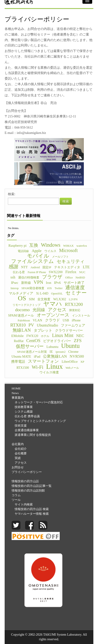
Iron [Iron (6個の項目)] (49, 283)
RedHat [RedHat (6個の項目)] (19, 341)
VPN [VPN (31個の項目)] (38, 282)
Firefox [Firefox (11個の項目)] (71, 272)
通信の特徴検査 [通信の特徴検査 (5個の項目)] (29, 278)
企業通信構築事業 (27, 430)
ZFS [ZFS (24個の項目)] (78, 341)
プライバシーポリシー (27, 472)
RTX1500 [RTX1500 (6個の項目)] (23, 368)
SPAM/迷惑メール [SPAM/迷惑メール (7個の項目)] (21, 315)
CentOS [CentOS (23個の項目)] (33, 341)
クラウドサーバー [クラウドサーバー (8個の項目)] (69, 330)
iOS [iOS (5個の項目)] (49, 288)
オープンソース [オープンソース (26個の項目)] (53, 315)
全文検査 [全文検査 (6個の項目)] (44, 299)
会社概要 (21, 453)
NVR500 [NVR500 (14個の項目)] (77, 356)
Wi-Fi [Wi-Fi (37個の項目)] (38, 367)
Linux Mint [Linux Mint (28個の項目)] (63, 335)
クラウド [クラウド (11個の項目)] (52, 320)
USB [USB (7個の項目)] (66, 320)
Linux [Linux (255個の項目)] (54, 366)
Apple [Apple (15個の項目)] (36, 251)
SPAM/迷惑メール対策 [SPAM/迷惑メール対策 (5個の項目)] (32, 352)
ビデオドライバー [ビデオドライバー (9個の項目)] (57, 341)
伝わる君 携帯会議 (27, 416)
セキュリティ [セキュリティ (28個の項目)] (71, 261)
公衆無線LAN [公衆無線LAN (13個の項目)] (55, 356)
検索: (12, 194)
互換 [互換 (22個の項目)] (34, 245)
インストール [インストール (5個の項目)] (81, 316)
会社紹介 (21, 449)
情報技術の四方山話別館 (28, 490)
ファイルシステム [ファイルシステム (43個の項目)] (33, 261)
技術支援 (21, 426)
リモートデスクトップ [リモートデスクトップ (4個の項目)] (26, 305)
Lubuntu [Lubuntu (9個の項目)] (52, 347)
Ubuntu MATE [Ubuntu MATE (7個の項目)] (21, 356)
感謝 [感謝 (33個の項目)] (13, 267)
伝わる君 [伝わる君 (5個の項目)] (19, 272)
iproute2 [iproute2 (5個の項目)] (60, 352)
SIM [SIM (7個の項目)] (32, 299)
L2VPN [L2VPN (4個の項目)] (73, 299)
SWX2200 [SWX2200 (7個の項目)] (56, 272)
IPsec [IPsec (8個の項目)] (15, 283)
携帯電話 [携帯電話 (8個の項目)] (18, 362)
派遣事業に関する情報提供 (33, 435)
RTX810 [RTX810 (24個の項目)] (18, 325)
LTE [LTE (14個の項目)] (86, 267)
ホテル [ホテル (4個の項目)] (45, 336)
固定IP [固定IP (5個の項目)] (47, 267)
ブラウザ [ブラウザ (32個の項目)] (52, 277)
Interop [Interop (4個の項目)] (15, 288)
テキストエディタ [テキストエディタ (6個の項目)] (67, 267)
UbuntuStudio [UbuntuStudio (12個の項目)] (47, 325)
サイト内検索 (24, 504)
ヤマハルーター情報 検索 (32, 514)
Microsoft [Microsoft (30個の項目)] (69, 250)
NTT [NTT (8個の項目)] (24, 267)
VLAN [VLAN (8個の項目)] (38, 320)
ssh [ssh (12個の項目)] (13, 277)
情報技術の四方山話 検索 (32, 509)
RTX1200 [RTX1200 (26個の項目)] (74, 304)
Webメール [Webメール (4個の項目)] (72, 368)
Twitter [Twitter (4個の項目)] (59, 288)
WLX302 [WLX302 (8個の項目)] (60, 299)
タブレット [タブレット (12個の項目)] (43, 330)
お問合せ (18, 467)
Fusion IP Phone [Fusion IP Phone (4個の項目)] (37, 272)
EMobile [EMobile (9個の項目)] (18, 336)
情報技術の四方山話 (25, 481)
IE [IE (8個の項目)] (51, 352)
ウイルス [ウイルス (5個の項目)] (50, 251)
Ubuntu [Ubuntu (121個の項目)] (70, 346)
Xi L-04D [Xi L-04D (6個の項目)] (42, 293)
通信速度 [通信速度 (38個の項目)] (75, 288)
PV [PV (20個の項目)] (31, 325)
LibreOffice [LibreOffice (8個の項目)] (70, 362)
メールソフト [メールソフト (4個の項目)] (60, 257)
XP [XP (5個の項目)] (82, 362)
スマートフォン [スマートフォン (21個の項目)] (43, 361)
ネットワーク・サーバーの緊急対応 (39, 402)
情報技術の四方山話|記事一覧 (32, 486)
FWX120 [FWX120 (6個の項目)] (32, 336)
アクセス (21, 463)
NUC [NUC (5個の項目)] (82, 272)
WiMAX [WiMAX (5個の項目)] (68, 246)
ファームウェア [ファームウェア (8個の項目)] (73, 325)
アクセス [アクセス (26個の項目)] (57, 310)
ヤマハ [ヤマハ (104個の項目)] (53, 304)
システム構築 (24, 412)
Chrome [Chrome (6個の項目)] (73, 352)
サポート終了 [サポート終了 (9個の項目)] (74, 283)
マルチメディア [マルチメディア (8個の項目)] (21, 293)
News (15, 393)
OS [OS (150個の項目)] (22, 298)
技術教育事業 (24, 407)
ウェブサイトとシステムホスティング (40, 421)
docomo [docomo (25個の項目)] (22, 310)
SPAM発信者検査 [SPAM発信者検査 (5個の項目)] (33, 288)
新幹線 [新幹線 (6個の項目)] (26, 283)
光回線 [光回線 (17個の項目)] (39, 310)
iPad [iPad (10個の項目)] (37, 356)
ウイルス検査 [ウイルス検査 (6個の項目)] (49, 372)
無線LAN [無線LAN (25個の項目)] (22, 330)
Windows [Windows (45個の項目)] (51, 245)
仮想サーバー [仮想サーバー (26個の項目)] (30, 346)
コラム (16, 495)
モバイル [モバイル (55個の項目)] (38, 256)
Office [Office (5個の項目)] (69, 278)
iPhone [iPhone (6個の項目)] (76, 320)
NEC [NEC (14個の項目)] (80, 336)
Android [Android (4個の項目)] (35, 267)
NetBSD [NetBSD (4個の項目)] (80, 278)
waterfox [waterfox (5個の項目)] (82, 246)
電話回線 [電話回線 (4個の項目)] (23, 251)
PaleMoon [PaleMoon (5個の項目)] (24, 320)
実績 (18, 458)
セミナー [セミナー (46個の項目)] (76, 293)
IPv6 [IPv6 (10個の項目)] (57, 283)
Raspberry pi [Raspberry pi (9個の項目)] (17, 245)
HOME (16, 388)
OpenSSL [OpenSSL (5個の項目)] (57, 294)
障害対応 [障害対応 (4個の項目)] (75, 310)
